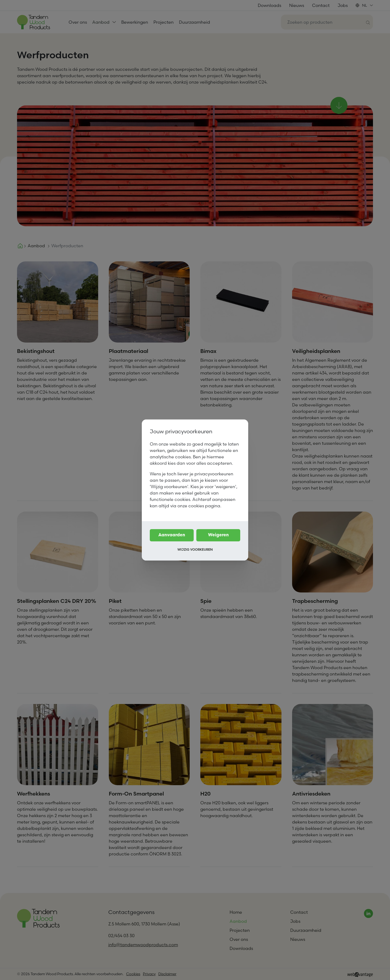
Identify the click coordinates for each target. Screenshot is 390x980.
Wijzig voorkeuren (195, 549)
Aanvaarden (172, 535)
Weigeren (218, 535)
